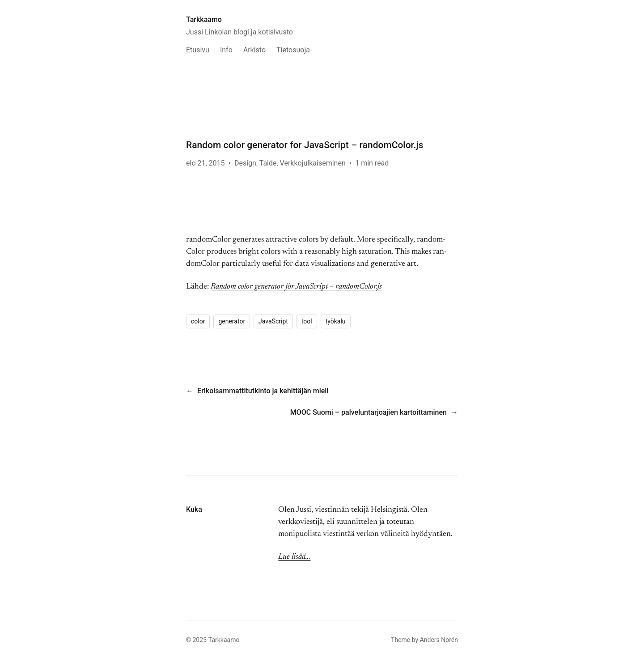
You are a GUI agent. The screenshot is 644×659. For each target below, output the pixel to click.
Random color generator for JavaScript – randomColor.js (296, 287)
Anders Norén (439, 640)
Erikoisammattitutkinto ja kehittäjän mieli (263, 391)
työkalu (336, 321)
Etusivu (198, 50)
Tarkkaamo (204, 19)
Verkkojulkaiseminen (313, 163)
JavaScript (273, 321)
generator (232, 321)
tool (307, 321)
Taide (268, 163)
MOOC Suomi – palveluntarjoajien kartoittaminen (369, 412)
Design (245, 163)
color (198, 321)
